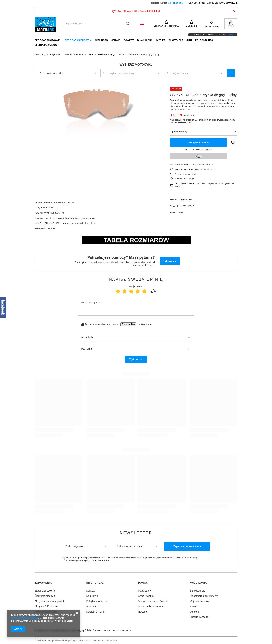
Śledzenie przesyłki (45, 595)
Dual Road (101, 40)
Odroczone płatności (185, 183)
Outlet (160, 40)
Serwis (116, 40)
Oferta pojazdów (46, 45)
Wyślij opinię (136, 359)
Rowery (129, 40)
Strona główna (53, 54)
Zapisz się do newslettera (187, 546)
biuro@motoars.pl (226, 3)
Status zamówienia (45, 590)
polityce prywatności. (99, 560)
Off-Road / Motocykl (48, 40)
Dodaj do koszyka (199, 143)
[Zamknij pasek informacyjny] (234, 11)
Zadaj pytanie (170, 261)
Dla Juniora (145, 40)
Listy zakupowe (212, 26)
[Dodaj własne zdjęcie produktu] (143, 324)
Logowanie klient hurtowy (166, 26)
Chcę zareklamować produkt (50, 601)
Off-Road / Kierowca (78, 40)
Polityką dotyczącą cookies (25, 618)
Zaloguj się (191, 26)
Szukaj (231, 73)
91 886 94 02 (198, 3)
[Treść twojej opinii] (136, 307)
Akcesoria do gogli (107, 54)
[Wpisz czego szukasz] (98, 24)
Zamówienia (43, 583)
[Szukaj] (128, 24)
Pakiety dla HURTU (180, 40)
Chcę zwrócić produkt (46, 606)
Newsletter (136, 533)
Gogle (90, 54)
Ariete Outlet (186, 200)
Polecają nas (204, 40)
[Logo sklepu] (46, 24)
